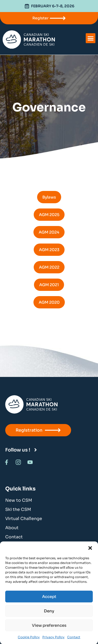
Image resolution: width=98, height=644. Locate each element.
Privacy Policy (53, 637)
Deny (49, 611)
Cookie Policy (29, 637)
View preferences (49, 625)
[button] (90, 548)
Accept (49, 597)
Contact (74, 637)
